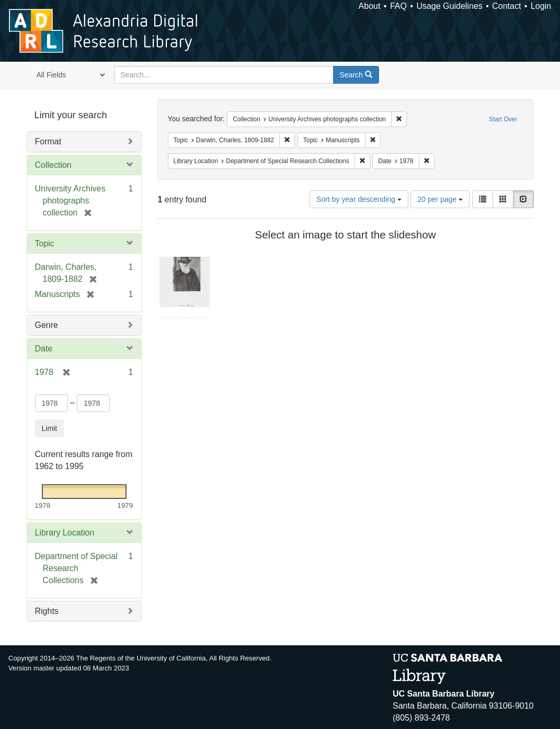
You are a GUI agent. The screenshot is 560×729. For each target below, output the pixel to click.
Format (48, 141)
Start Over (503, 119)
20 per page (440, 199)
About (370, 6)
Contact (506, 6)
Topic (45, 243)
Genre (47, 325)
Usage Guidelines (449, 6)
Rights (47, 611)
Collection (53, 165)
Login (541, 6)
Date (44, 349)
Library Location (65, 533)
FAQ (398, 6)
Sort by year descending (359, 199)
